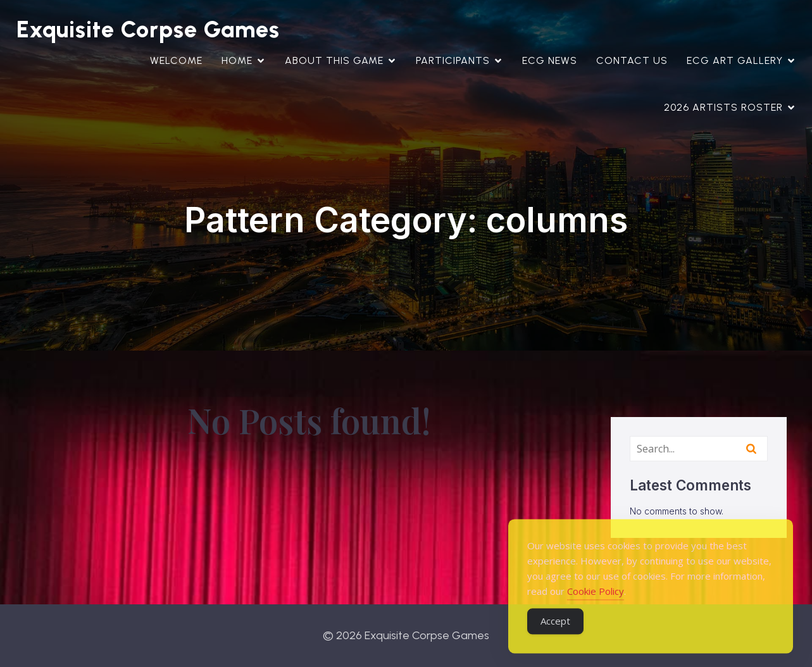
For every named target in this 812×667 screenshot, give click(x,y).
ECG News (550, 60)
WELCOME (176, 60)
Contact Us (632, 60)
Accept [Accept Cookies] (555, 634)
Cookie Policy (596, 604)
